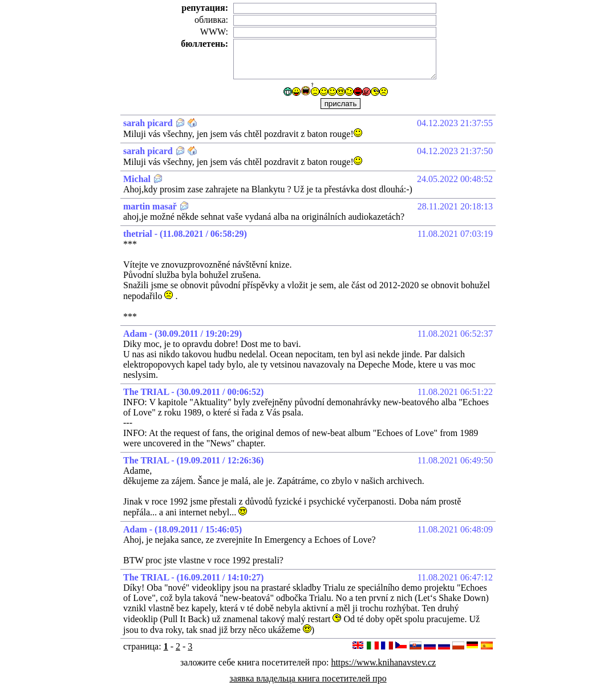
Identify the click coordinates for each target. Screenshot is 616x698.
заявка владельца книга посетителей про (308, 678)
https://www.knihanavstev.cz (383, 662)
